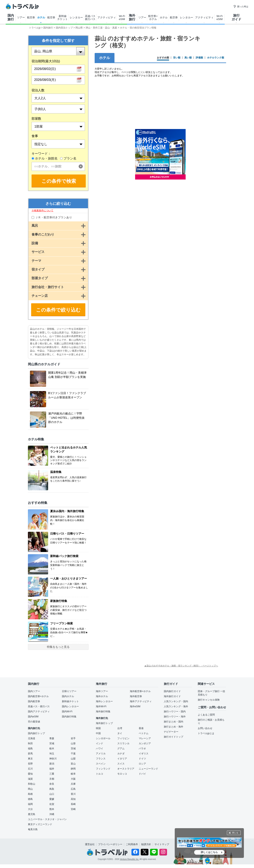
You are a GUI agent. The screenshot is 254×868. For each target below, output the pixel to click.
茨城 (73, 749)
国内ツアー (34, 691)
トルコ (99, 774)
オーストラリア (126, 769)
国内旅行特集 (69, 717)
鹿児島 (32, 814)
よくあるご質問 (206, 715)
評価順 (199, 58)
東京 (30, 759)
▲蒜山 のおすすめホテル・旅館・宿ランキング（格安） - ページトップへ (181, 666)
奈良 (52, 784)
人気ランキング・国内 (176, 701)
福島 (30, 749)
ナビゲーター (171, 732)
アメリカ (101, 754)
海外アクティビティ (141, 701)
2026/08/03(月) (45, 80)
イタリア (122, 759)
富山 (73, 764)
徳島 (30, 799)
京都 (52, 779)
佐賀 (52, 804)
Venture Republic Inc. (130, 859)
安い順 (177, 58)
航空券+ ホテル (153, 18)
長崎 (73, 804)
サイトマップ (162, 844)
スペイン (101, 764)
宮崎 (73, 809)
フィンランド (103, 769)
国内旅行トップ (36, 733)
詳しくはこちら (209, 852)
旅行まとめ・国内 (174, 722)
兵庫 (73, 784)
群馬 (30, 754)
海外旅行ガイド (172, 696)
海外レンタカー (104, 701)
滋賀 (30, 779)
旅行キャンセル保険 (209, 700)
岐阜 (73, 774)
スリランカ (123, 743)
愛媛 (52, 799)
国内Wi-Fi (67, 712)
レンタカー (76, 17)
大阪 (73, 779)
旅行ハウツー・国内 (175, 712)
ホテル (41, 17)
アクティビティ (107, 17)
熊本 (52, 809)
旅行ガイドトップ (174, 737)
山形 (73, 743)
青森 (52, 738)
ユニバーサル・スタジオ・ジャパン (47, 819)
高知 (73, 799)
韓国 (98, 728)
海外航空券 (136, 696)
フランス (101, 759)
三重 (52, 774)
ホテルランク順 (216, 58)
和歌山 (32, 784)
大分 (30, 809)
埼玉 (52, 754)
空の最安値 (34, 722)
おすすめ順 (163, 58)
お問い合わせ (205, 728)
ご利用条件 (132, 844)
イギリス (144, 754)
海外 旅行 (132, 17)
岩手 (73, 738)
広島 (73, 789)
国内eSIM (33, 717)
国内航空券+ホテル (38, 696)
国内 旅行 (11, 17)
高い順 (188, 58)
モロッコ (122, 774)
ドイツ (142, 759)
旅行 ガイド (236, 17)
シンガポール (103, 738)
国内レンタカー (70, 706)
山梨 (73, 759)
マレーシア (145, 738)
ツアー (21, 17)
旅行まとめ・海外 (174, 727)
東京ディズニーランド (40, 824)
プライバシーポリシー (110, 844)
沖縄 (52, 814)
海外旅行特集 (103, 712)
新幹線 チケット (62, 18)
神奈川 (53, 759)
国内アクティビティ (39, 712)
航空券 (31, 17)
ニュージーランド (148, 769)
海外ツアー (102, 691)
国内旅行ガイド (172, 691)
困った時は (241, 6)
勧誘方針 (146, 844)
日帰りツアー (69, 691)
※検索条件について (42, 210)
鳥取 (52, 789)
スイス (121, 764)
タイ (120, 733)
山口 (52, 794)
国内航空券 (34, 701)
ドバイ (142, 774)
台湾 (120, 728)
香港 (141, 728)
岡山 (30, 789)
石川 (30, 769)
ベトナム (144, 733)
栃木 (52, 749)
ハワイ (99, 749)
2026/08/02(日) (45, 69)
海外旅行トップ (104, 723)
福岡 (30, 804)
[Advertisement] (160, 215)
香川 (73, 794)
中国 (98, 733)
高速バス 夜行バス (90, 18)
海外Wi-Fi (101, 706)
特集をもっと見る (58, 647)
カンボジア (145, 743)
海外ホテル (102, 696)
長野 (30, 764)
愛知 (30, 774)
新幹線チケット (70, 701)
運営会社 (90, 844)
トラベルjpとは (206, 733)
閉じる (235, 833)
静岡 (73, 769)
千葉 (73, 754)
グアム (121, 749)
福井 (52, 769)
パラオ (142, 749)
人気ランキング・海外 (176, 706)
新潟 (52, 764)
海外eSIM (135, 706)
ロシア (142, 764)
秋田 (30, 743)
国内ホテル (68, 696)
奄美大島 (33, 829)
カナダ (121, 754)
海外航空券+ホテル (140, 691)
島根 (30, 794)
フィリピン (123, 738)
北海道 (32, 738)
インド (99, 743)
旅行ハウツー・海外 (175, 717)
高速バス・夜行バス (39, 706)
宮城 (52, 743)
